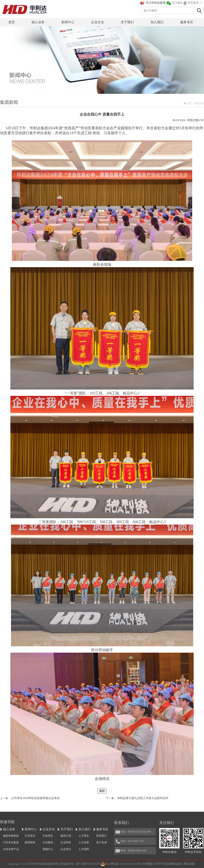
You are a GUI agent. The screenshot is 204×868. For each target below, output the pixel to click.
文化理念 (48, 836)
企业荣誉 (66, 842)
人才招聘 (84, 849)
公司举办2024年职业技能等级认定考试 (35, 798)
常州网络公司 (150, 864)
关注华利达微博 (156, 3)
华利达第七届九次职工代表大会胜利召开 (143, 798)
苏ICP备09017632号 (88, 864)
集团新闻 (30, 842)
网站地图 (189, 864)
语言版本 (193, 3)
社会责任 (66, 849)
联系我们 (102, 836)
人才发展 (84, 842)
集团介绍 (66, 836)
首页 (189, 103)
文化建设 (48, 842)
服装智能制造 (11, 836)
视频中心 (48, 849)
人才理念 (84, 836)
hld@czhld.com (137, 850)
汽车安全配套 (11, 842)
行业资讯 (30, 836)
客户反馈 (102, 842)
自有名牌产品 (11, 849)
